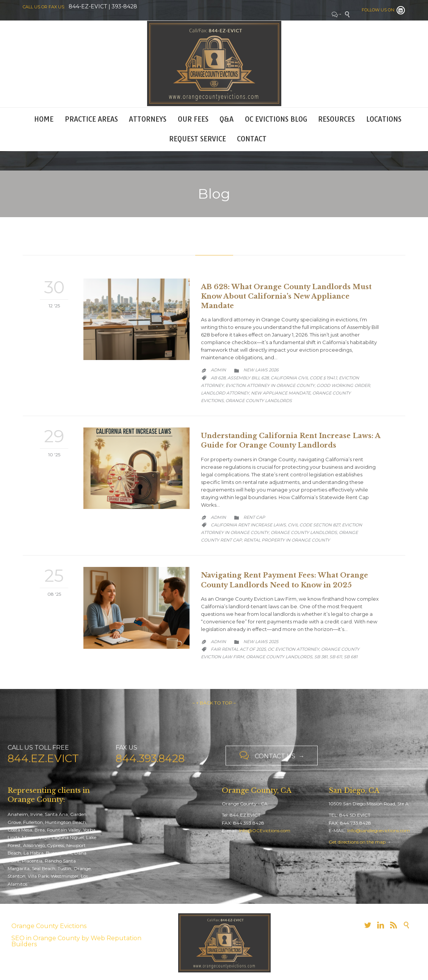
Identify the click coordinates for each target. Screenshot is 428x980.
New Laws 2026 (261, 370)
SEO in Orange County (46, 938)
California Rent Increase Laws (248, 525)
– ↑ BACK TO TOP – (214, 703)
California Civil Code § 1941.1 (304, 378)
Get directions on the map (357, 842)
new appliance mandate (281, 393)
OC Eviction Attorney (293, 649)
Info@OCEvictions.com (265, 830)
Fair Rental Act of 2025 (238, 649)
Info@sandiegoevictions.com (379, 830)
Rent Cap (254, 517)
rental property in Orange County (287, 540)
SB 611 (336, 657)
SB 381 (321, 657)
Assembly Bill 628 (248, 378)
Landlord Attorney (225, 393)
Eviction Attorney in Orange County (270, 385)
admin (218, 370)
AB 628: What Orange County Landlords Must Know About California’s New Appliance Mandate (286, 296)
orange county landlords (259, 401)
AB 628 (218, 378)
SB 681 (351, 657)
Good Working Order (343, 385)
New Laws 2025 (261, 642)
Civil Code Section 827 (314, 525)
